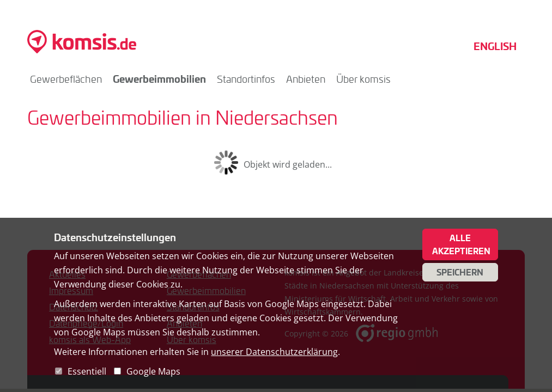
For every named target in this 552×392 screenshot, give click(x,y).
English (495, 46)
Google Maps (153, 371)
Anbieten (306, 79)
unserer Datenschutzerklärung (274, 352)
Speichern (460, 272)
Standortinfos (246, 79)
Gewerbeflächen (66, 79)
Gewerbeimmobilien (159, 79)
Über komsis (363, 79)
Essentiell (87, 371)
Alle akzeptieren (461, 244)
